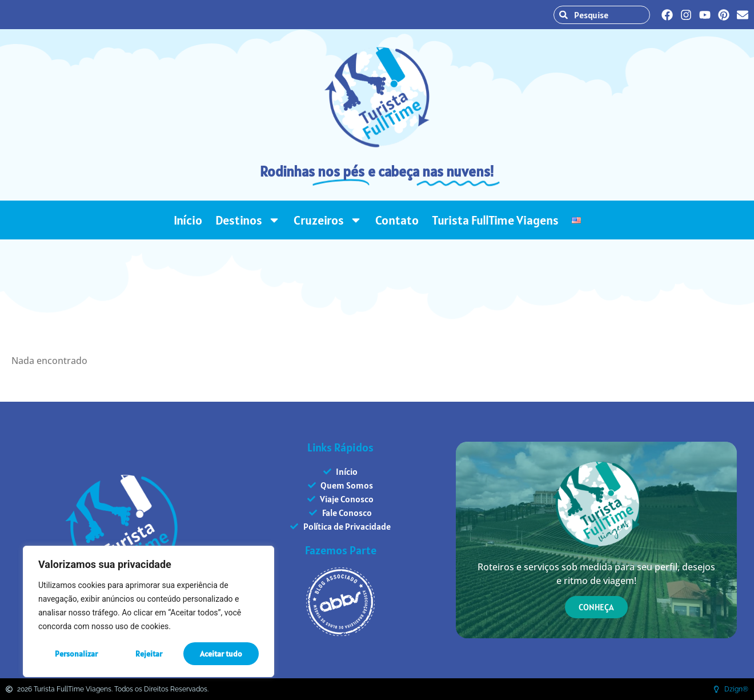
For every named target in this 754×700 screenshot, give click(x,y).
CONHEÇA (596, 607)
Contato (397, 220)
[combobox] (607, 15)
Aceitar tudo (221, 654)
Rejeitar (149, 654)
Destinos (248, 220)
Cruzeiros (328, 220)
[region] (149, 611)
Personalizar (76, 654)
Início (188, 220)
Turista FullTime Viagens (495, 220)
